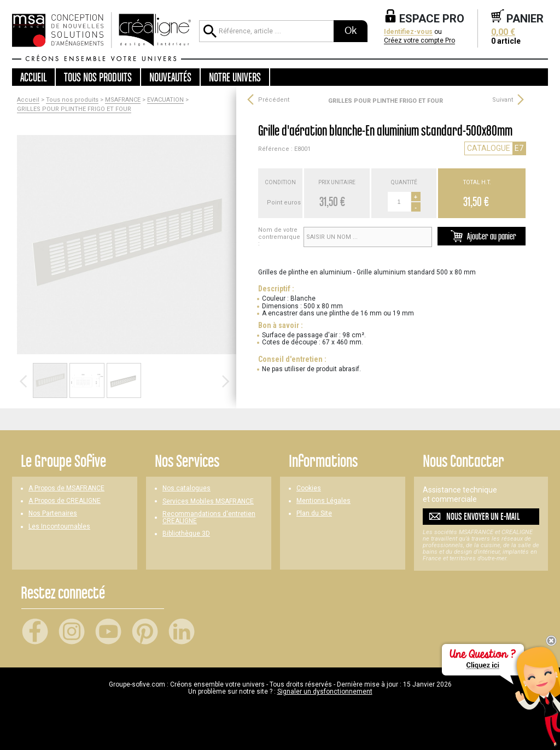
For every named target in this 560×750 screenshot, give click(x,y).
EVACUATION (165, 100)
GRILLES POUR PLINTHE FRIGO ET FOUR (74, 109)
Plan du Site (314, 514)
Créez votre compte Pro (419, 41)
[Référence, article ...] (266, 31)
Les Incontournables (59, 527)
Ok (351, 31)
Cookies (309, 488)
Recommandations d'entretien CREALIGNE (209, 518)
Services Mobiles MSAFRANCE (208, 502)
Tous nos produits (72, 100)
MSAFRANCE (123, 100)
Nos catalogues (186, 488)
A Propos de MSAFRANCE (66, 488)
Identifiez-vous (408, 32)
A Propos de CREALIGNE (65, 501)
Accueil (33, 77)
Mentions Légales (323, 501)
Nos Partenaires (53, 514)
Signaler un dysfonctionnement (325, 692)
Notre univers (235, 77)
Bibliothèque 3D (186, 534)
